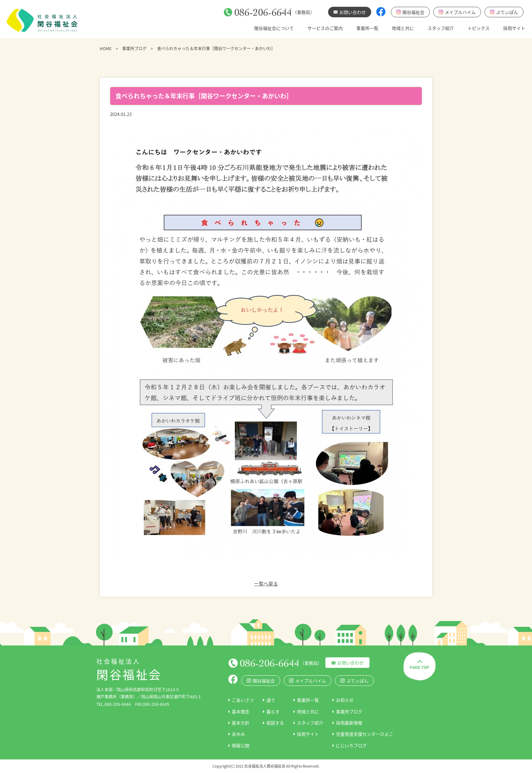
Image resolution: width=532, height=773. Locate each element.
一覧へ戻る (266, 583)
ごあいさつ (243, 700)
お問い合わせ (350, 663)
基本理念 (241, 711)
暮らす (273, 711)
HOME (106, 49)
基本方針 (241, 723)
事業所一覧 (367, 28)
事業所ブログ (134, 49)
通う (271, 700)
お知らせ (345, 700)
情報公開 (241, 745)
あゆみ (238, 734)
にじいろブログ (351, 745)
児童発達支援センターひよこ (365, 734)
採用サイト (514, 28)
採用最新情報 (349, 723)
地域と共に (403, 28)
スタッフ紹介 (441, 28)
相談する (275, 723)
